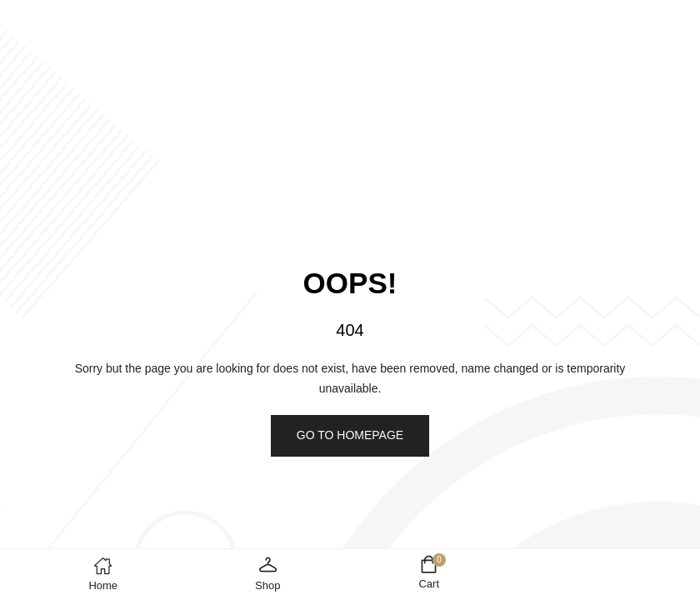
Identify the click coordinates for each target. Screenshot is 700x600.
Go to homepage (350, 435)
